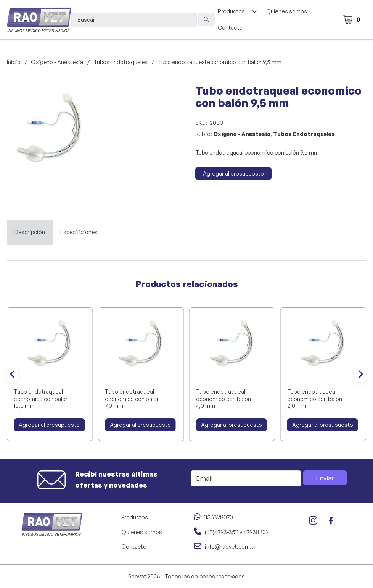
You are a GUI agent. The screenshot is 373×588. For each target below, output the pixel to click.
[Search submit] (206, 20)
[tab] (30, 232)
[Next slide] (360, 374)
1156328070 (219, 517)
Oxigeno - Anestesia (57, 62)
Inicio (14, 62)
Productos (231, 11)
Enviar (325, 478)
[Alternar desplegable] (254, 11)
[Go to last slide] (13, 374)
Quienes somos (287, 11)
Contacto (230, 28)
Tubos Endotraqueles (121, 62)
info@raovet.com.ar (231, 547)
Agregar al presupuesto (233, 174)
